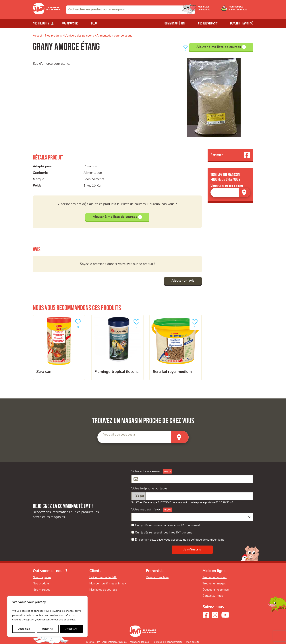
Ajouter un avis (183, 281)
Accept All (71, 629)
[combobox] (131, 10)
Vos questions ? (208, 23)
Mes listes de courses (103, 590)
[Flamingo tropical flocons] (117, 347)
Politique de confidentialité (167, 642)
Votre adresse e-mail (146, 471)
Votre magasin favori (146, 510)
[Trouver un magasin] (245, 192)
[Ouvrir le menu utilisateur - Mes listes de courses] (213, 10)
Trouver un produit (214, 577)
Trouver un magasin (215, 584)
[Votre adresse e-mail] (192, 479)
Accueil (38, 36)
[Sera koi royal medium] (176, 347)
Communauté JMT (175, 23)
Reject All (48, 629)
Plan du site (193, 642)
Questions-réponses (216, 590)
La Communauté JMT (103, 577)
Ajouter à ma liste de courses (221, 47)
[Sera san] (59, 347)
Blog (94, 23)
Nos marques (41, 590)
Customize (24, 629)
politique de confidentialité (207, 540)
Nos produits (53, 36)
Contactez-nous (213, 596)
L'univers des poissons (79, 36)
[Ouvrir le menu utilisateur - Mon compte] (241, 10)
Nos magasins (70, 23)
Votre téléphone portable (149, 489)
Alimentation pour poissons (114, 36)
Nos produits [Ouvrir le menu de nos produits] (41, 23)
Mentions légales (139, 642)
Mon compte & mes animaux (108, 584)
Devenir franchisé (242, 23)
